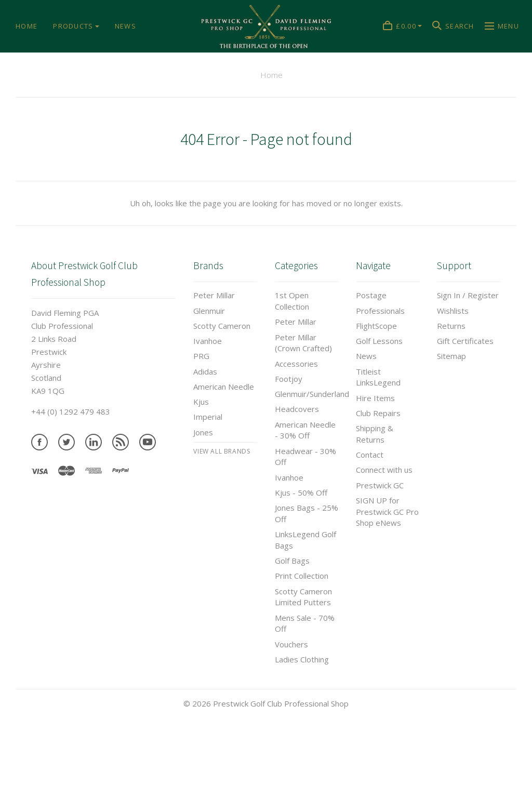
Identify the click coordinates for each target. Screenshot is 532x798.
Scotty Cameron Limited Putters (303, 597)
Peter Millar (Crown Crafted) (303, 343)
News (366, 356)
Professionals (380, 311)
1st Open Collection (292, 301)
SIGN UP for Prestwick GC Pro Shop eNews (387, 512)
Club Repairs (378, 413)
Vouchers (291, 644)
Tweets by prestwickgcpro (48, 791)
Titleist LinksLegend (378, 377)
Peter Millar (214, 295)
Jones (203, 432)
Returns (451, 326)
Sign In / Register (468, 295)
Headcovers (297, 409)
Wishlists (453, 311)
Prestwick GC (380, 485)
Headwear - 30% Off (305, 457)
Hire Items (375, 398)
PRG (201, 356)
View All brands (222, 451)
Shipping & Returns (375, 434)
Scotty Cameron (222, 326)
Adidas (205, 371)
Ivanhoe (208, 341)
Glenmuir (209, 311)
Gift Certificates (465, 341)
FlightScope (376, 326)
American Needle (224, 387)
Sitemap (451, 356)
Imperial (208, 417)
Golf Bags (292, 561)
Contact (370, 455)
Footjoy (289, 379)
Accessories (296, 364)
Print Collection (302, 576)
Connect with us (384, 470)
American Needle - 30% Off (305, 430)
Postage (371, 295)
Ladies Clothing (302, 659)
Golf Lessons (379, 341)
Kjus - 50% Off (301, 493)
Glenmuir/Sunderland (312, 394)
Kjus (201, 402)
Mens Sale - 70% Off (305, 623)
